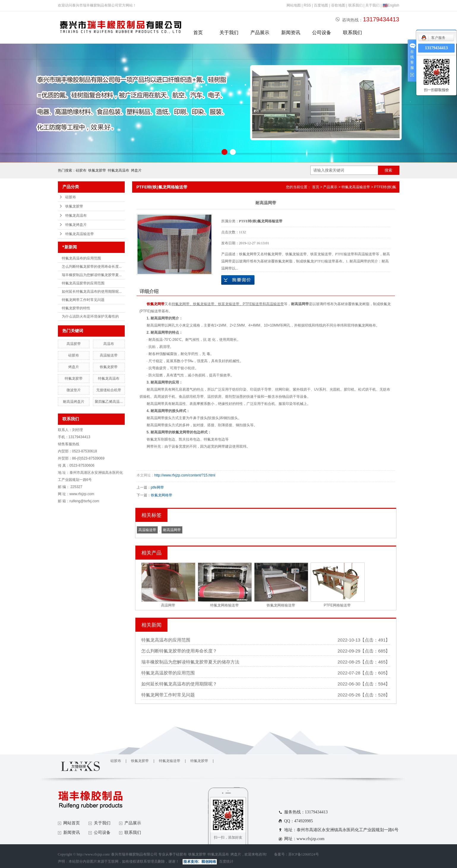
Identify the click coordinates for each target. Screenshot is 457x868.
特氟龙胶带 (74, 378)
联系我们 (355, 5)
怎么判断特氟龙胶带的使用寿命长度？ (179, 651)
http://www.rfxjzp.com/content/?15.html (185, 475)
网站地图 (294, 5)
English (391, 5)
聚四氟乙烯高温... (109, 402)
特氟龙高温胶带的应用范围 (83, 283)
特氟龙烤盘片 (76, 225)
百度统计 (226, 861)
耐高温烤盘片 (74, 402)
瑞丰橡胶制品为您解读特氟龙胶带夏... (92, 275)
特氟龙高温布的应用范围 (81, 258)
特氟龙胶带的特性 (76, 308)
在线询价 (238, 280)
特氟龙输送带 (170, 761)
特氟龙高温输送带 (80, 234)
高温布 (109, 344)
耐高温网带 (172, 530)
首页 (198, 33)
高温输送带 (109, 355)
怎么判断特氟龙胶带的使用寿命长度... (92, 267)
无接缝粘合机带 (109, 390)
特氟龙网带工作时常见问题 (83, 300)
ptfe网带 (157, 487)
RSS (307, 5)
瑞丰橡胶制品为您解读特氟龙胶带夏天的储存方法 (190, 662)
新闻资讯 (291, 33)
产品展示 (260, 33)
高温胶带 (74, 344)
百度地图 (321, 5)
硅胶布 (81, 170)
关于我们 (372, 5)
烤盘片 (136, 170)
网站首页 (72, 823)
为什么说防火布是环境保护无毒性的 (90, 316)
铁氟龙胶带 (97, 170)
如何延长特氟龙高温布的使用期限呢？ (179, 684)
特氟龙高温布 (118, 170)
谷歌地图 (338, 5)
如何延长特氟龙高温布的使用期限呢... (92, 292)
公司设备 (322, 33)
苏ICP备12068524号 (304, 854)
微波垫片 (74, 390)
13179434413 (436, 48)
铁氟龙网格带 (162, 495)
